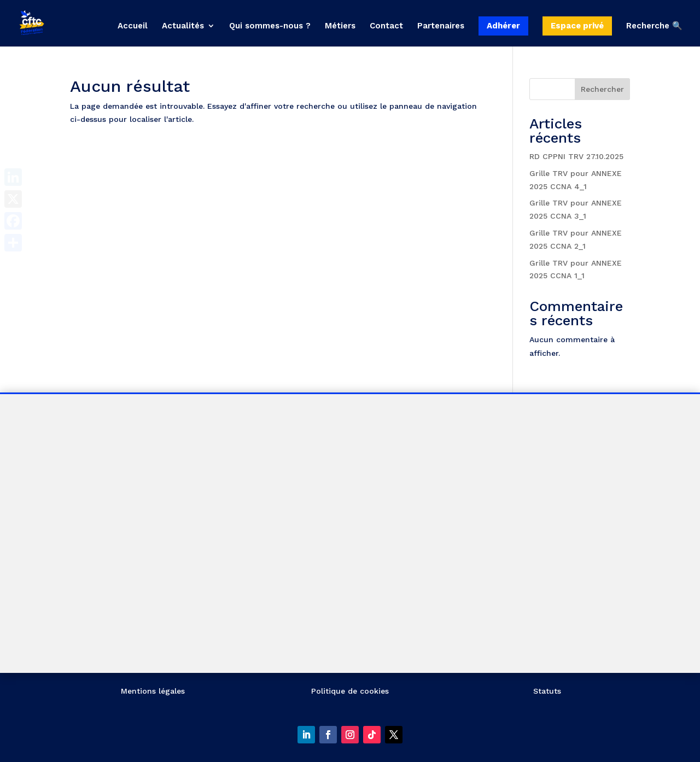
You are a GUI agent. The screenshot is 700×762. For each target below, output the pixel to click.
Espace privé (577, 26)
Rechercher (602, 89)
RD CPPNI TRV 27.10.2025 (576, 156)
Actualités (183, 26)
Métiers (340, 26)
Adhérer (503, 26)
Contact (386, 26)
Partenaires (441, 26)
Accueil (133, 26)
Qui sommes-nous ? (270, 26)
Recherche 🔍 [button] (654, 26)
